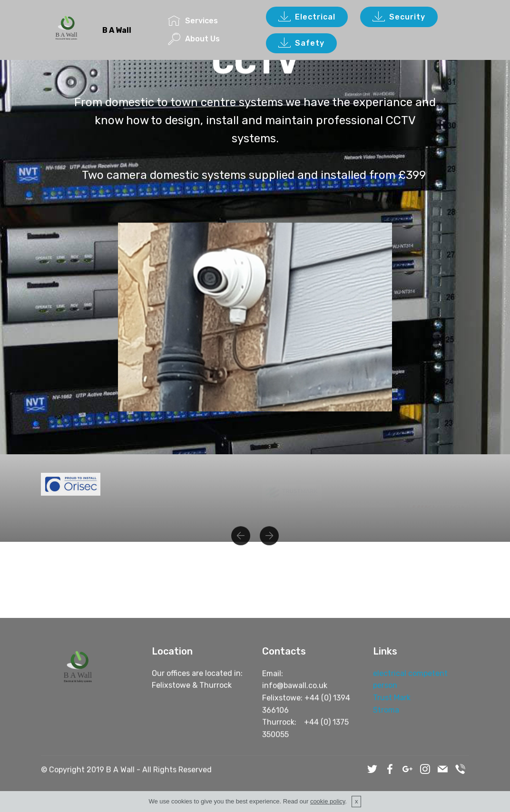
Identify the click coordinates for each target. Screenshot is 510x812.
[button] (241, 543)
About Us (194, 39)
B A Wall (117, 30)
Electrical (307, 17)
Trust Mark (392, 699)
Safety (301, 43)
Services (193, 21)
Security (399, 17)
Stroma (386, 711)
